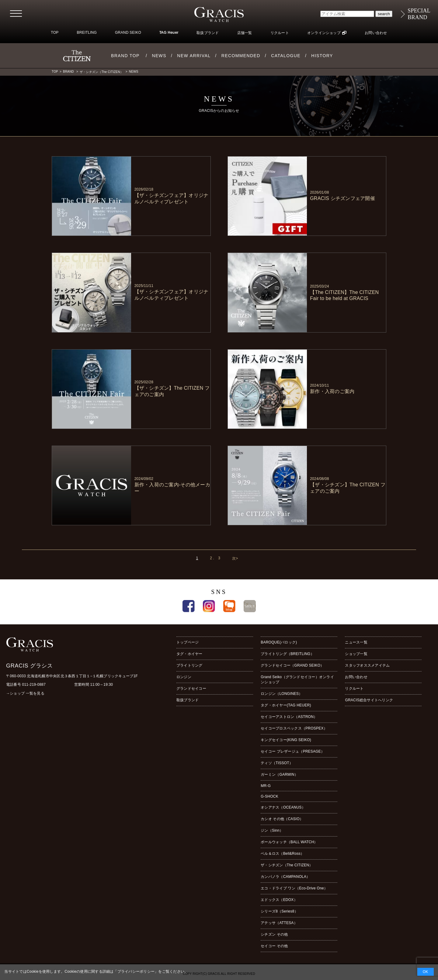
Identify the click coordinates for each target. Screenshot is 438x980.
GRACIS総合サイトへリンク (369, 700)
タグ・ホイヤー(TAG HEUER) (286, 705)
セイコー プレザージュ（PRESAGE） (293, 751)
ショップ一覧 (356, 654)
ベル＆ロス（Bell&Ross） (282, 854)
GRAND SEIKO (128, 33)
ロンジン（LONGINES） (282, 694)
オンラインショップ (324, 33)
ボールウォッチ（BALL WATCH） (289, 842)
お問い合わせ (376, 33)
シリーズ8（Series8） (279, 911)
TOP (55, 33)
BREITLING (87, 33)
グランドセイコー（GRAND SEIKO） (292, 665)
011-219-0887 (34, 685)
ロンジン (184, 677)
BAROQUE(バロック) (279, 642)
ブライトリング (189, 665)
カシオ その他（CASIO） (282, 819)
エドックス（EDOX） (279, 900)
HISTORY (322, 56)
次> (235, 558)
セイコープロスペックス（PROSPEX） (294, 728)
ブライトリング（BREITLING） (287, 654)
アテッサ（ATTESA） (279, 923)
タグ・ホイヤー (189, 654)
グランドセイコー (191, 688)
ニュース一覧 (356, 642)
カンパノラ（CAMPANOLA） (285, 877)
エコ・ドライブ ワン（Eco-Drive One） (294, 888)
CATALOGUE (286, 56)
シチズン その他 (274, 934)
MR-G (266, 786)
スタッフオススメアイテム (367, 665)
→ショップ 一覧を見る (25, 693)
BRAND (69, 72)
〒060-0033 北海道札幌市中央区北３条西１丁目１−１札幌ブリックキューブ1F (72, 676)
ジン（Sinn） (272, 830)
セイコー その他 (274, 946)
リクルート (280, 33)
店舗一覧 (245, 33)
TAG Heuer (169, 33)
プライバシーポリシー (136, 971)
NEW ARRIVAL (194, 56)
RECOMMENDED (241, 56)
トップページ (188, 642)
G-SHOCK (269, 796)
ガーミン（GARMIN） (279, 775)
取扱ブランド (208, 33)
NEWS (159, 56)
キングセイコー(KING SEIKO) (286, 740)
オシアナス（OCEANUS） (283, 807)
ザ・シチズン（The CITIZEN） (102, 72)
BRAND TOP (125, 56)
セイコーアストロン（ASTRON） (289, 717)
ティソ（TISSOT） (277, 763)
